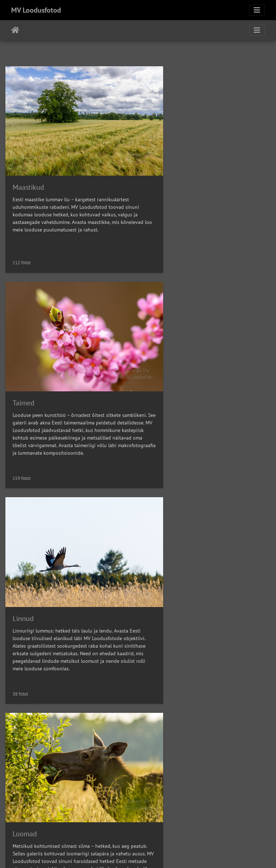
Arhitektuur (168, 555)
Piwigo (153, 853)
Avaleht (15, 30)
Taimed (162, 166)
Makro (22, 555)
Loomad (163, 360)
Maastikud (28, 166)
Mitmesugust (32, 749)
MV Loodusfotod (36, 10)
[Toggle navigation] (257, 10)
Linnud (23, 360)
